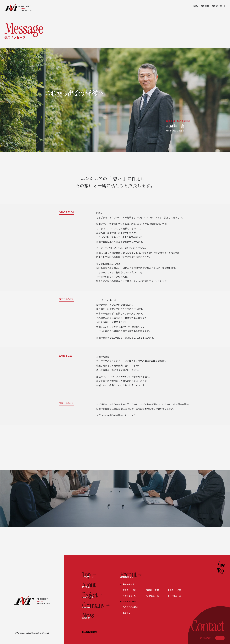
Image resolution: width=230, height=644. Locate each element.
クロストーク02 (152, 590)
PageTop (220, 567)
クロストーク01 (130, 590)
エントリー (128, 613)
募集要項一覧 (128, 584)
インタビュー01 (130, 596)
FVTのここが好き (130, 607)
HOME (195, 6)
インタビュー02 (152, 596)
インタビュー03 (174, 596)
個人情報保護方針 (91, 632)
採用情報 (205, 6)
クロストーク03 (174, 590)
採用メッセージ (129, 601)
